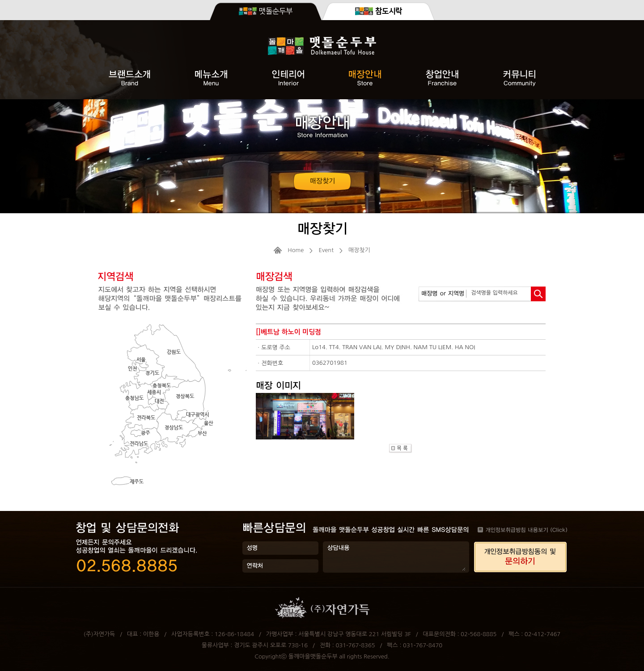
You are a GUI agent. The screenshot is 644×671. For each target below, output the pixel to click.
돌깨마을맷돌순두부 (313, 656)
